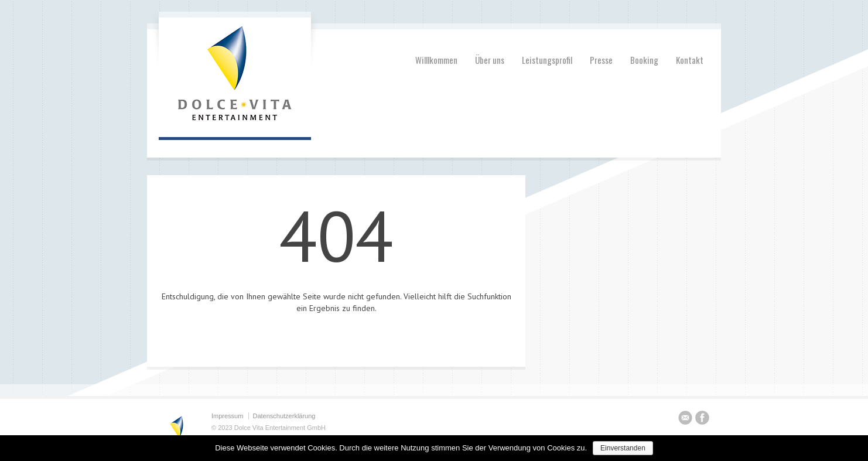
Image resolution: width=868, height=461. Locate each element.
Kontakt (690, 60)
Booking (644, 60)
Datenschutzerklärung (284, 416)
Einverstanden (623, 448)
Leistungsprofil (547, 60)
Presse (601, 60)
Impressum (227, 416)
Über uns (490, 60)
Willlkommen (436, 60)
